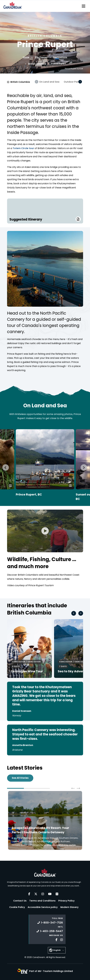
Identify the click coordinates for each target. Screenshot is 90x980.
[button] (10, 485)
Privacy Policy (66, 901)
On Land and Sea (49, 82)
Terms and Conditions (42, 901)
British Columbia (37, 64)
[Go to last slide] (6, 467)
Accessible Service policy (43, 907)
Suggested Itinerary (45, 219)
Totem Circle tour (24, 148)
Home (26, 57)
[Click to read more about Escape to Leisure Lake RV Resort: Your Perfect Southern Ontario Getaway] (45, 820)
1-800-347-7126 (50, 923)
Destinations (60, 57)
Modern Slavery (69, 907)
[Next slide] (84, 467)
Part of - (51, 971)
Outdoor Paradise (74, 82)
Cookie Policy (17, 907)
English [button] (57, 950)
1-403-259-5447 (50, 931)
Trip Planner (41, 57)
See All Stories (20, 778)
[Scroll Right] (80, 82)
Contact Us (20, 901)
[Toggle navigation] (84, 6)
